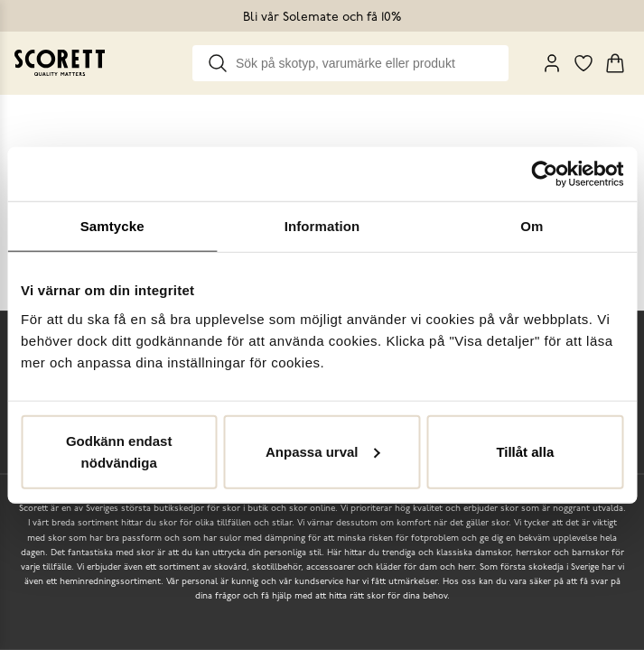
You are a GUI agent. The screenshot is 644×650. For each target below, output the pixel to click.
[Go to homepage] (60, 63)
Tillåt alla (525, 451)
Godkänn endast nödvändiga (119, 451)
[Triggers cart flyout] (615, 63)
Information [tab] (322, 226)
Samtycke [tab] (112, 226)
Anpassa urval (323, 451)
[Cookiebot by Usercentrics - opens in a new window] (544, 174)
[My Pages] (552, 63)
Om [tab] (532, 226)
